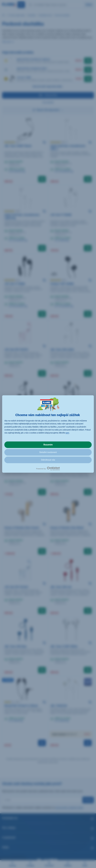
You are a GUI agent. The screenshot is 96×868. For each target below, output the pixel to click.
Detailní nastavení (48, 452)
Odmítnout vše (48, 460)
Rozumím (48, 445)
